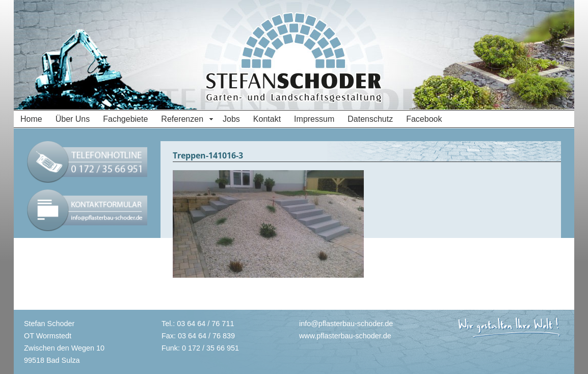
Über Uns (73, 119)
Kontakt (267, 119)
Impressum (314, 119)
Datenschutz (370, 119)
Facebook (424, 119)
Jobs (231, 119)
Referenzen (182, 119)
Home (31, 119)
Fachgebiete (125, 119)
